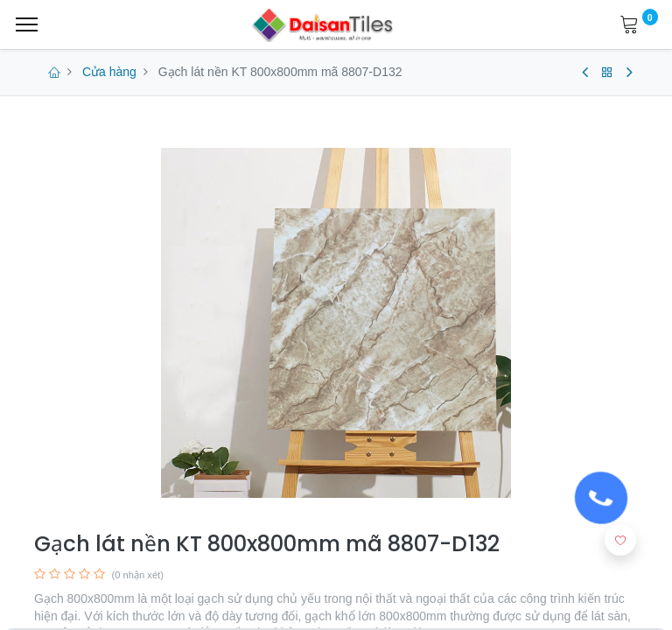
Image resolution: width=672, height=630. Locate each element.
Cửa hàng (109, 72)
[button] (620, 540)
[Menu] (27, 24)
